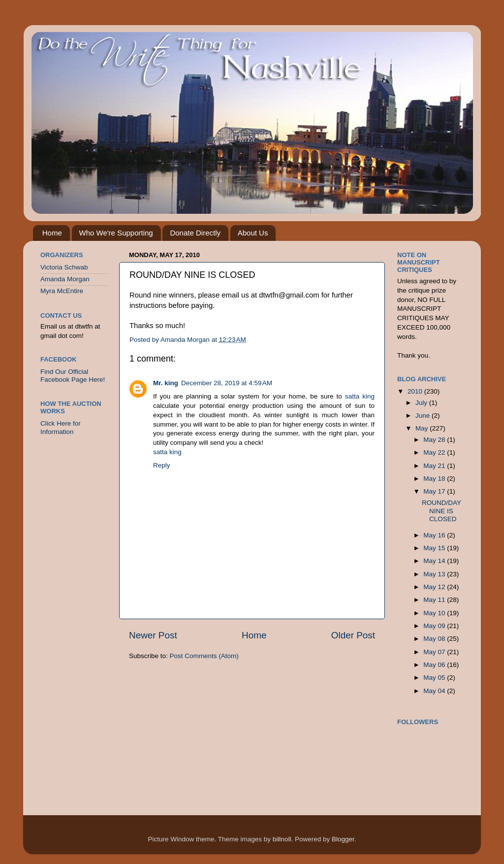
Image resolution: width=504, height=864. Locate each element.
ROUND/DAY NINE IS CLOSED (441, 511)
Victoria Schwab (64, 267)
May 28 (435, 440)
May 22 (435, 452)
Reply (162, 465)
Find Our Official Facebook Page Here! (73, 376)
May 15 (435, 548)
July (422, 403)
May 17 (435, 491)
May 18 (435, 479)
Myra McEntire (62, 291)
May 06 (435, 665)
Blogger (343, 839)
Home (52, 233)
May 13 (435, 574)
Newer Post (153, 635)
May (423, 428)
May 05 (435, 678)
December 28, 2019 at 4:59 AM (227, 383)
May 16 (435, 535)
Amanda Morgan (65, 279)
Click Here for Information (61, 427)
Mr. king (166, 383)
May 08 (435, 639)
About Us (253, 233)
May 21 (435, 466)
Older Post (353, 635)
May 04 (435, 691)
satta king (360, 396)
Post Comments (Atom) (204, 656)
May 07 (435, 652)
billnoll (282, 839)
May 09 (435, 626)
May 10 (435, 613)
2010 (416, 391)
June (424, 415)
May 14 (435, 561)
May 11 (435, 600)
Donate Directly (195, 233)
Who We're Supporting (116, 233)
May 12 (435, 587)
